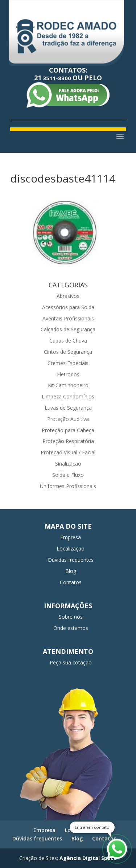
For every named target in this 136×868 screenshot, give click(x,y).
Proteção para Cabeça (68, 430)
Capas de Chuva (68, 341)
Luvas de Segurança (68, 408)
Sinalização (68, 464)
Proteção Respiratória (68, 441)
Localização (71, 548)
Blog (71, 571)
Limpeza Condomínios (68, 396)
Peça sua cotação (71, 662)
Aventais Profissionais (68, 318)
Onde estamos (71, 628)
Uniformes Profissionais (68, 486)
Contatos (71, 582)
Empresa (71, 537)
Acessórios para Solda (68, 307)
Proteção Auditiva (68, 419)
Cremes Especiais (68, 363)
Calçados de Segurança (68, 329)
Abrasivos (68, 296)
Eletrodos (68, 374)
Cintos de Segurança (68, 352)
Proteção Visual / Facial (68, 452)
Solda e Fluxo (68, 475)
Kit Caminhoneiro (68, 385)
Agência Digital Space (88, 858)
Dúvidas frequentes (71, 560)
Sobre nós (71, 617)
